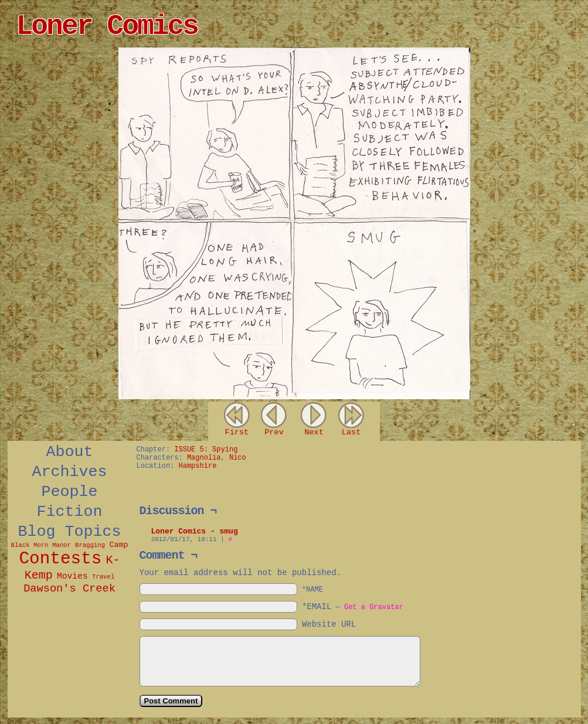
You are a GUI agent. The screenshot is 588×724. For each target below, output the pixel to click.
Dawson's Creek (69, 589)
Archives (70, 472)
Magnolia (204, 458)
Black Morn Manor (41, 545)
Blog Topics (70, 532)
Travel (103, 577)
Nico (238, 458)
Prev (274, 432)
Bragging (90, 545)
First (237, 432)
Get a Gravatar (374, 607)
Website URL (329, 624)
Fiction (70, 512)
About (70, 452)
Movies (72, 576)
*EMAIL (353, 607)
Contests (60, 559)
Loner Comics (107, 26)
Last (351, 432)
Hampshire (198, 466)
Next (314, 432)
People (70, 492)
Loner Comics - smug (195, 531)
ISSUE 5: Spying (206, 450)
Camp (118, 545)
